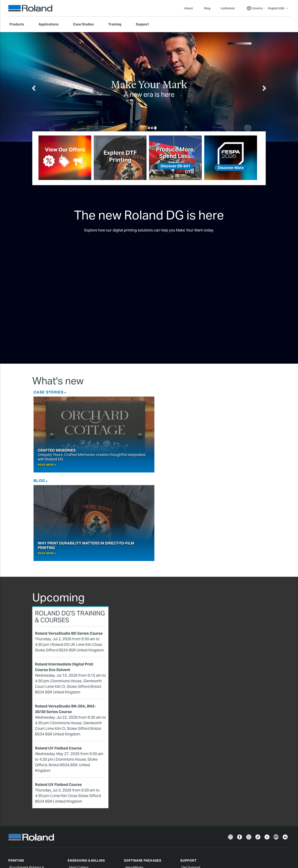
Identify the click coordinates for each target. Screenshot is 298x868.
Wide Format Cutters (85, 789)
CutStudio (133, 799)
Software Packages (143, 772)
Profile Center (192, 809)
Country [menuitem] (257, 8)
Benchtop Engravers (85, 809)
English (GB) (19, 854)
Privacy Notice (21, 844)
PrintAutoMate (136, 789)
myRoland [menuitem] (228, 8)
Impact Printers (81, 819)
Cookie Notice (84, 844)
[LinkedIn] (285, 748)
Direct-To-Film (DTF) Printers (31, 799)
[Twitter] (267, 748)
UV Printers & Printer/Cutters (31, 789)
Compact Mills (80, 799)
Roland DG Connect (140, 784)
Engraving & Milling (86, 772)
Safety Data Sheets (196, 804)
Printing (16, 772)
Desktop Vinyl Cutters (86, 784)
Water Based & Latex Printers (32, 794)
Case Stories (49, 392)
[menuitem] (19, 24)
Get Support (191, 779)
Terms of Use (146, 844)
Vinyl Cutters (79, 779)
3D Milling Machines (84, 794)
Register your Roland (198, 794)
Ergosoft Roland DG (140, 804)
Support (188, 772)
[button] (49, 87)
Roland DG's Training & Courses (70, 528)
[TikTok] (258, 748)
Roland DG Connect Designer (147, 794)
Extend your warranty (198, 784)
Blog (156, 392)
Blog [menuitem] (207, 8)
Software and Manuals (199, 799)
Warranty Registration (214, 844)
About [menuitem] (191, 8)
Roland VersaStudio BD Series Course (69, 545)
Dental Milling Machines (87, 804)
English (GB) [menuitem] (278, 8)
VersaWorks (134, 779)
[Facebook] (240, 748)
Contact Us (280, 844)
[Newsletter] (231, 748)
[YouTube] (276, 748)
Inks (13, 804)
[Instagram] (249, 748)
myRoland (189, 789)
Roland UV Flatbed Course (58, 660)
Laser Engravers (81, 814)
